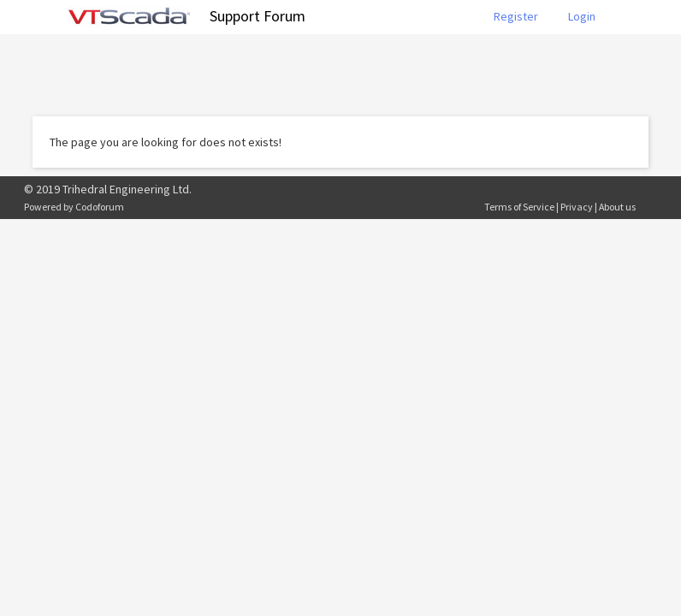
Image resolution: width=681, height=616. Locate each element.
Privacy (577, 207)
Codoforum (100, 207)
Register (516, 16)
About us (617, 207)
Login (582, 16)
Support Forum (258, 16)
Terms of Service (519, 207)
